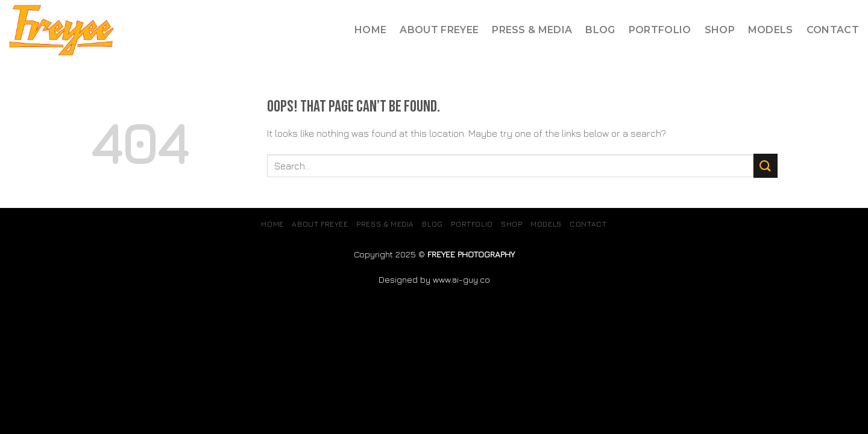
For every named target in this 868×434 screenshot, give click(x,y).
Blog (600, 30)
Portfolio (660, 30)
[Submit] (766, 165)
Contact (833, 30)
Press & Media (532, 30)
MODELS (771, 30)
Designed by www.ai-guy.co (434, 279)
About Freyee (439, 30)
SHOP (720, 30)
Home (370, 30)
